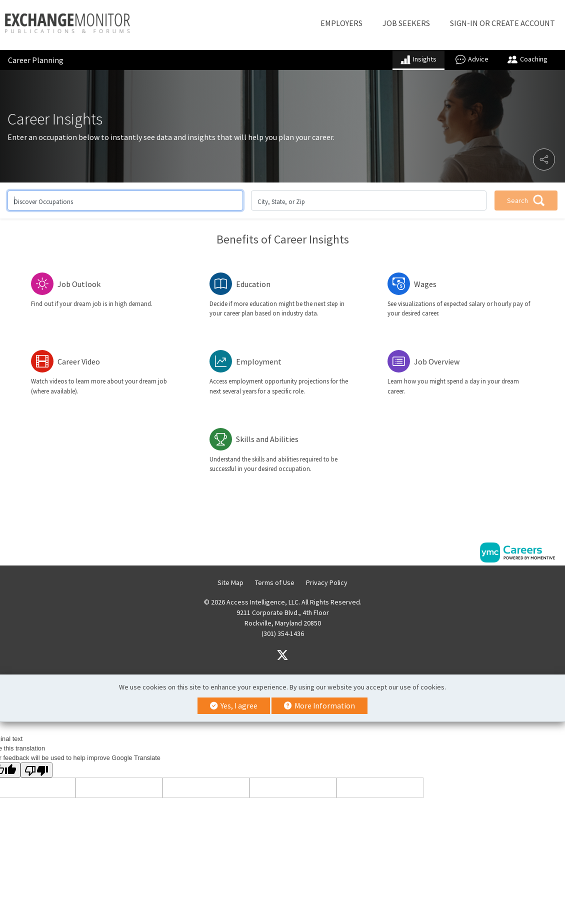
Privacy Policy (327, 582)
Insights (418, 59)
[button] (544, 159)
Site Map (230, 582)
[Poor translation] (36, 770)
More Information (319, 706)
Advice (472, 59)
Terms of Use (275, 582)
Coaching (527, 59)
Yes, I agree (234, 706)
